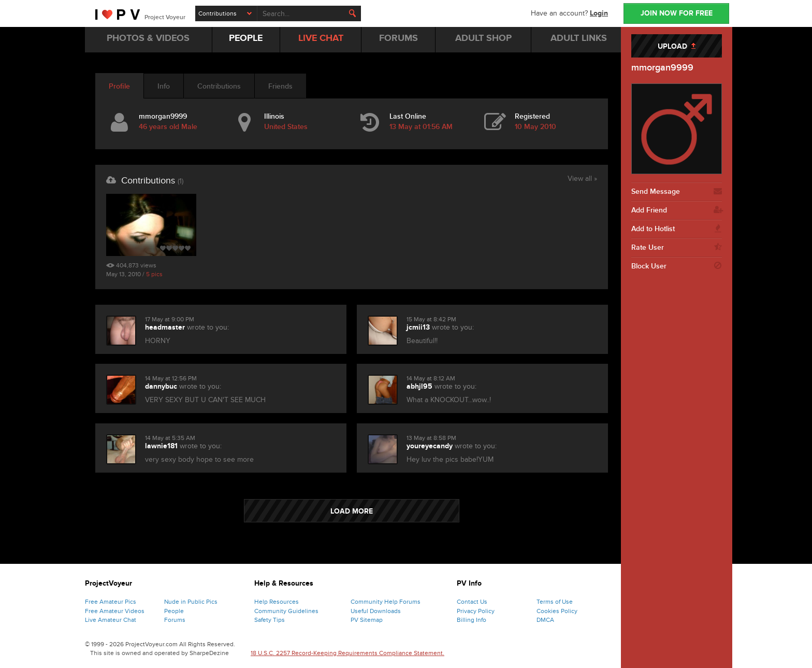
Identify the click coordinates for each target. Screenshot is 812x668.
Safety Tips (270, 620)
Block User (677, 266)
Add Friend (677, 210)
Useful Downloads (376, 611)
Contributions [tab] (219, 86)
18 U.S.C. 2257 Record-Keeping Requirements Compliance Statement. (347, 653)
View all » (582, 179)
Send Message (677, 192)
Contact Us (472, 602)
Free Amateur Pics (111, 602)
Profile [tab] (119, 86)
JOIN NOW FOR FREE (677, 13)
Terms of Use (555, 602)
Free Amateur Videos (115, 611)
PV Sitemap (367, 620)
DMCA (545, 620)
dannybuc (161, 386)
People (174, 611)
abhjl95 (419, 386)
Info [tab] (164, 86)
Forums (175, 620)
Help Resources (277, 602)
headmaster (165, 327)
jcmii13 (418, 327)
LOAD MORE (352, 511)
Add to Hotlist (677, 229)
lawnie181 (161, 446)
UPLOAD (677, 46)
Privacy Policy (476, 611)
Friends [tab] (280, 86)
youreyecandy (430, 446)
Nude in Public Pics (191, 602)
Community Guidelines (286, 611)
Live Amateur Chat (111, 620)
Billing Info (472, 620)
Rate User (677, 248)
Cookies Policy (557, 611)
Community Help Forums (386, 602)
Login (599, 13)
